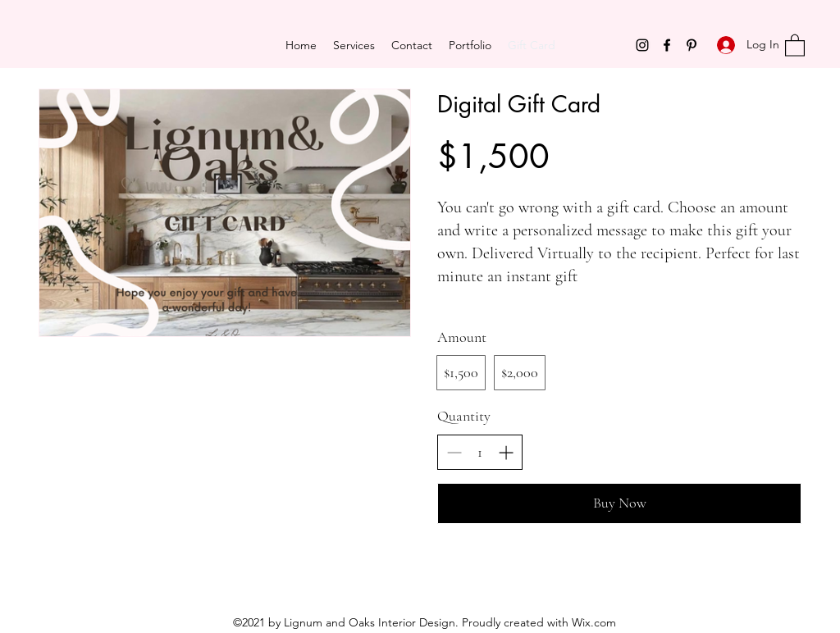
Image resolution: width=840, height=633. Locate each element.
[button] (795, 45)
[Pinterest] (692, 45)
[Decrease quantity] (454, 452)
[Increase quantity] (506, 452)
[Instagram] (642, 45)
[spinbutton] (480, 452)
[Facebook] (667, 45)
